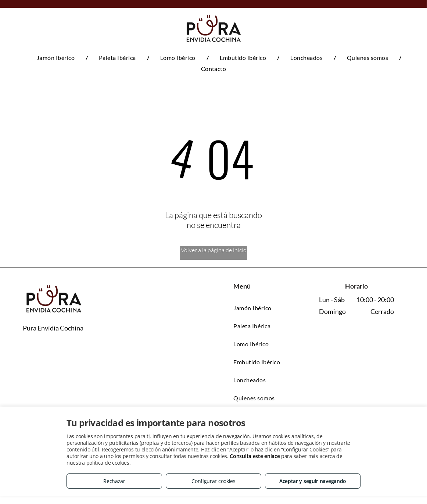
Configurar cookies (213, 481)
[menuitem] (57, 58)
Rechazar (114, 481)
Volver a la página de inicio (214, 250)
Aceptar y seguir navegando (313, 481)
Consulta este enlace (255, 456)
